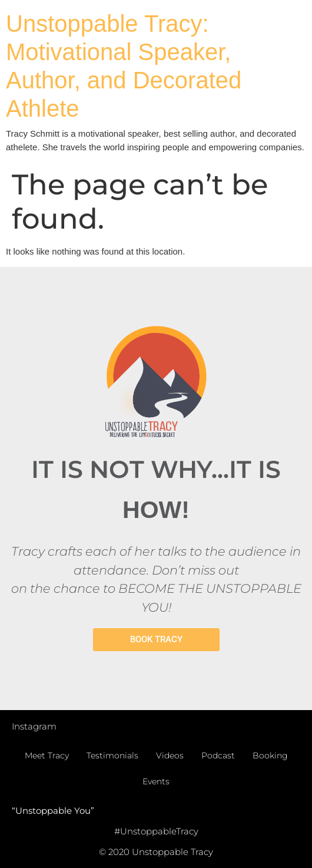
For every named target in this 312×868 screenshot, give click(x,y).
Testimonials (112, 755)
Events (156, 781)
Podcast (218, 755)
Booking (270, 755)
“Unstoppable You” (53, 811)
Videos (170, 755)
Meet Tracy (47, 755)
